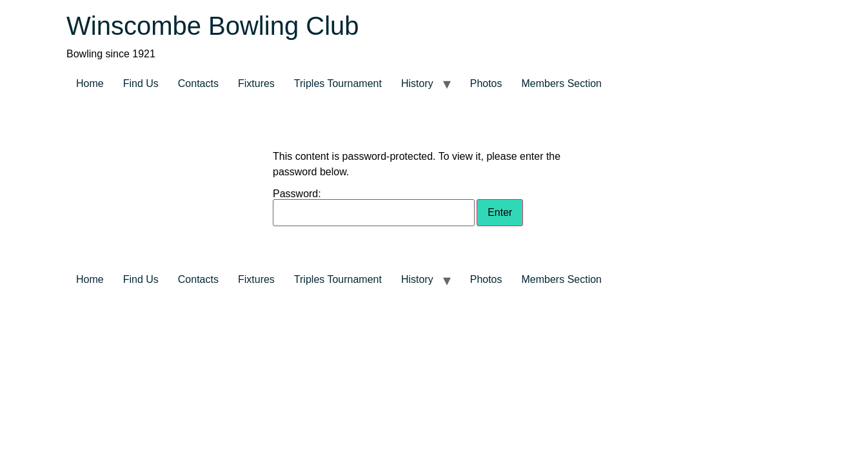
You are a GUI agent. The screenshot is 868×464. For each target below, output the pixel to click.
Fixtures (256, 83)
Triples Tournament (338, 83)
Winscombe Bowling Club (213, 26)
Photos (486, 83)
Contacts (198, 83)
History (417, 83)
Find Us (141, 83)
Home (90, 83)
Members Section (562, 83)
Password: (374, 208)
